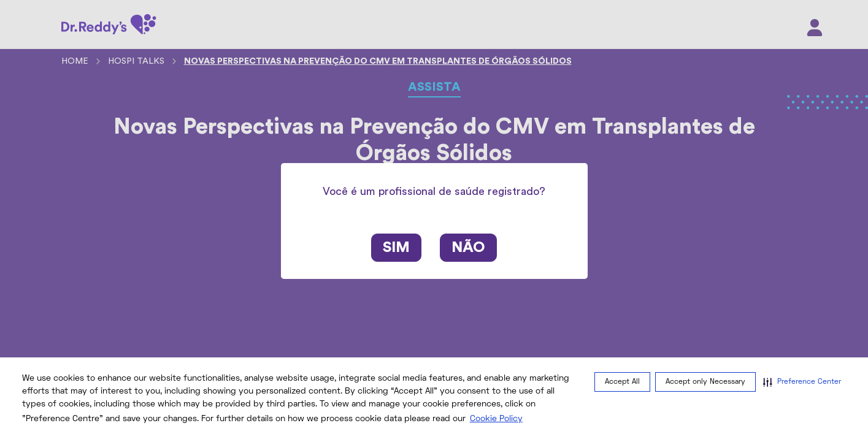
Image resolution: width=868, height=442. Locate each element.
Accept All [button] (622, 382)
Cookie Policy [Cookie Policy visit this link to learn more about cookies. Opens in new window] (496, 419)
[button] (802, 382)
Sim (396, 248)
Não (468, 248)
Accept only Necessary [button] (705, 382)
